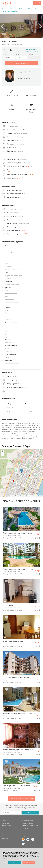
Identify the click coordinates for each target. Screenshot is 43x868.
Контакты (5, 838)
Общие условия (27, 823)
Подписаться (31, 813)
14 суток (24, 230)
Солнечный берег (27, 9)
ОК (14, 863)
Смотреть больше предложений (22, 798)
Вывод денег (26, 828)
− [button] (3, 454)
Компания (5, 823)
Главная (5, 9)
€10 (9, 172)
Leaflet (13, 496)
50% (27, 166)
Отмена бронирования (30, 825)
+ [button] (3, 451)
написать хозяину (22, 63)
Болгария (14, 9)
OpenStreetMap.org (25, 496)
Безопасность (7, 825)
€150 (26, 234)
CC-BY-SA (40, 496)
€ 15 (32, 174)
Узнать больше (29, 863)
